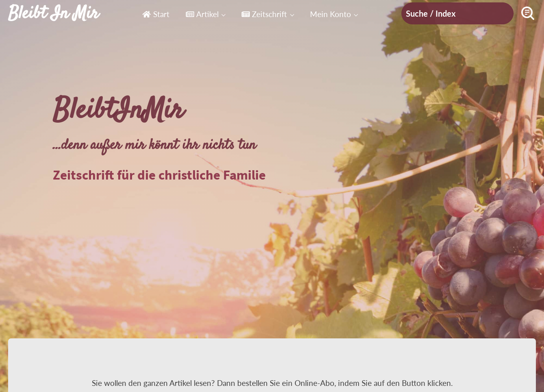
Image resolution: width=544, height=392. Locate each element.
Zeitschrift (264, 14)
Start (156, 14)
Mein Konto (331, 14)
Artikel (202, 14)
